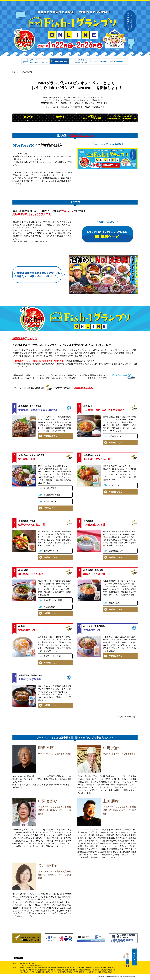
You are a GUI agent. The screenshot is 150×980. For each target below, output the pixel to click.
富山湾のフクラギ (51, 488)
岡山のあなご (49, 607)
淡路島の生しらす (116, 551)
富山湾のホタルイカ (52, 495)
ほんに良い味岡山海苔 (53, 600)
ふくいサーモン (115, 485)
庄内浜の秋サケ (115, 436)
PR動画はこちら (50, 436)
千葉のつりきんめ (51, 551)
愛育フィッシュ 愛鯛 (52, 656)
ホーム (16, 72)
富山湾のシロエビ (51, 501)
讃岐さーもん (114, 603)
